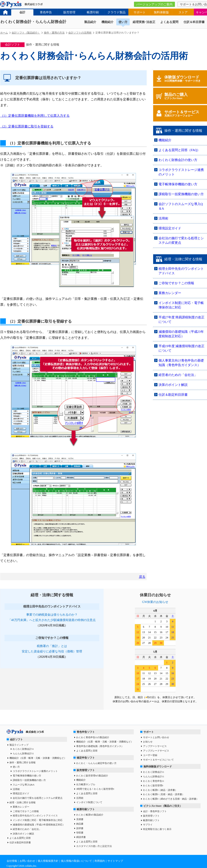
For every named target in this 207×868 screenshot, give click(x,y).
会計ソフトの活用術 (80, 33)
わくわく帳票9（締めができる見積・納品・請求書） (171, 799)
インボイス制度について (89, 802)
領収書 (80, 833)
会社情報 (12, 861)
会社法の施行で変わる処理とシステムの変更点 (38, 798)
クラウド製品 (117, 12)
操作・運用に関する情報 (23, 762)
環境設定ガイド (170, 228)
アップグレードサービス (156, 751)
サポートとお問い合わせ (156, 737)
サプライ (148, 825)
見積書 (80, 819)
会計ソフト (16, 739)
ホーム (4, 33)
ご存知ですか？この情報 (176, 283)
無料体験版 (161, 12)
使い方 (123, 22)
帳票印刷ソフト (86, 809)
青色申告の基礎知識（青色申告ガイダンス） (100, 746)
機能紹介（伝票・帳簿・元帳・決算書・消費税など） (38, 758)
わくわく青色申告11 (154, 781)
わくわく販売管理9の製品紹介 (92, 776)
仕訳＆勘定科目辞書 (173, 395)
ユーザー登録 (150, 755)
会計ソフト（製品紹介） (26, 33)
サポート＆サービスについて (158, 760)
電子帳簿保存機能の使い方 (178, 184)
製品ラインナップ (19, 745)
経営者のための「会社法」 (178, 375)
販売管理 (69, 12)
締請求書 (81, 837)
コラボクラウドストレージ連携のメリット (35, 771)
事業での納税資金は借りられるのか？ (52, 615)
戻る (142, 577)
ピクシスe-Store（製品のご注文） (163, 806)
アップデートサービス (155, 746)
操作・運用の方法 (54, 33)
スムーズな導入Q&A (24, 785)
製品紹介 (90, 22)
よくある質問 (169, 22)
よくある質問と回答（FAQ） (179, 150)
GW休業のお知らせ (155, 602)
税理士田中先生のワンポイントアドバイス (35, 816)
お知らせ (148, 742)
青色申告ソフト (86, 732)
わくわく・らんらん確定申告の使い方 (96, 763)
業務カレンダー (170, 293)
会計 (22, 12)
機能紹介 (107, 22)
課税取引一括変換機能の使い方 (181, 194)
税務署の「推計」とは (52, 646)
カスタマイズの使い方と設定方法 (94, 846)
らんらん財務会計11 (23, 753)
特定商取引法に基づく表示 (157, 829)
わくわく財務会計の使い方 (178, 160)
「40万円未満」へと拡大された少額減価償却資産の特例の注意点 (52, 620)
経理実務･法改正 (144, 22)
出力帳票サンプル (86, 784)
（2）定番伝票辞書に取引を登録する (27, 126)
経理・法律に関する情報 (23, 802)
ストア (183, 12)
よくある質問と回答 (20, 838)
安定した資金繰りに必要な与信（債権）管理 (52, 651)
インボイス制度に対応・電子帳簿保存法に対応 (38, 820)
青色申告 (46, 12)
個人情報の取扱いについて (76, 861)
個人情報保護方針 (48, 861)
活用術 (163, 218)
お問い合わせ (27, 861)
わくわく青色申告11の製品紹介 (93, 737)
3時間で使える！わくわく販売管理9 (95, 789)
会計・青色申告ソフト (155, 811)
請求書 (80, 828)
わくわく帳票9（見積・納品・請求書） (164, 794)
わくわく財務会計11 (23, 749)
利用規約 (100, 861)
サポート (140, 12)
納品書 (80, 824)
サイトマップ (115, 861)
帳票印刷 (93, 12)
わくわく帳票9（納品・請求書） (160, 790)
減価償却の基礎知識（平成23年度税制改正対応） (39, 825)
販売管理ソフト (86, 770)
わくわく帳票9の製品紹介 (90, 815)
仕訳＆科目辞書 (194, 22)
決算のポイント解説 (173, 385)
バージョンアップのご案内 (154, 4)
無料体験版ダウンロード (158, 767)
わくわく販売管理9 (153, 785)
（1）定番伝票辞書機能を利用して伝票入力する (35, 116)
